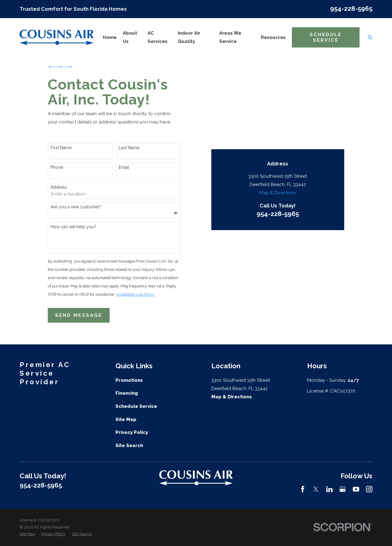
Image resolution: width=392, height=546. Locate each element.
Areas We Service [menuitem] (230, 37)
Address (59, 187)
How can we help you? (73, 227)
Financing (127, 393)
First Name (61, 148)
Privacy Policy (132, 432)
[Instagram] (369, 489)
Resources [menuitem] (273, 37)
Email (124, 167)
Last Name (129, 148)
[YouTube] (356, 489)
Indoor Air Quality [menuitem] (189, 37)
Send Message (79, 315)
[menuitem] (27, 534)
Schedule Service (326, 37)
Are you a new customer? (76, 207)
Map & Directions (278, 126)
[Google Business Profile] (343, 489)
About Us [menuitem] (130, 37)
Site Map (126, 419)
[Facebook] (303, 489)
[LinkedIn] (329, 489)
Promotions (129, 380)
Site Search (129, 446)
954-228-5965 (351, 9)
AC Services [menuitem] (158, 37)
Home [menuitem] (110, 37)
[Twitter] (316, 489)
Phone (57, 167)
